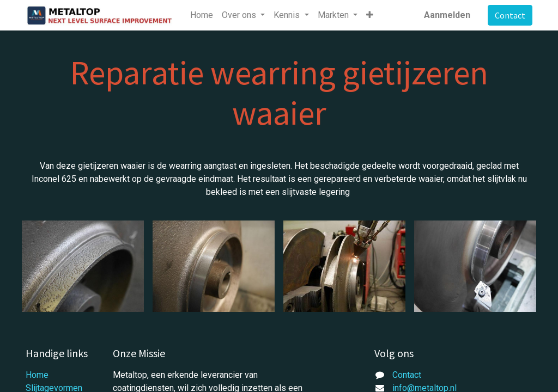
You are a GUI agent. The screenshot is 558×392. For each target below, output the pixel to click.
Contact (510, 15)
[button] (370, 15)
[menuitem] (202, 15)
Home (37, 375)
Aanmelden (447, 15)
